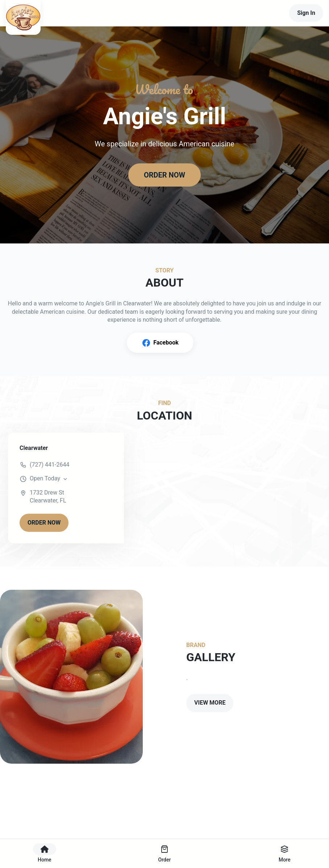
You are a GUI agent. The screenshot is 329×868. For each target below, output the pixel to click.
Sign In (306, 13)
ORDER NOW (164, 175)
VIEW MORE (210, 703)
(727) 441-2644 (49, 465)
